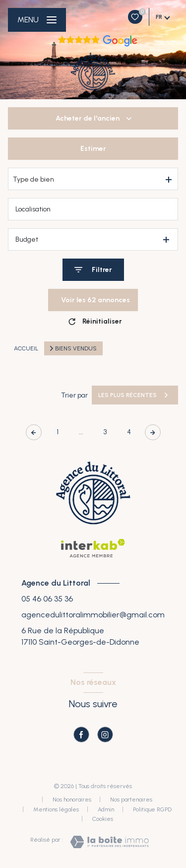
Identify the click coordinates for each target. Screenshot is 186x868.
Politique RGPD (152, 809)
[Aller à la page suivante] (153, 432)
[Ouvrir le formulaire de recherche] (93, 270)
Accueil (26, 348)
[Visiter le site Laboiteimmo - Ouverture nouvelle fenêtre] (109, 842)
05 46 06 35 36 (47, 599)
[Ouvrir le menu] (37, 20)
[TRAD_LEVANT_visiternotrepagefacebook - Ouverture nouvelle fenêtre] (81, 734)
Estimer (93, 149)
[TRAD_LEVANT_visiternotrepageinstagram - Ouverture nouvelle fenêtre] (105, 734)
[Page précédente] (34, 432)
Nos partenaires (131, 800)
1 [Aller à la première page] (58, 432)
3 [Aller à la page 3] (105, 432)
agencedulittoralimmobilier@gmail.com (93, 615)
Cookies (103, 819)
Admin (106, 809)
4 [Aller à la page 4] (129, 432)
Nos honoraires (72, 800)
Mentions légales (56, 809)
